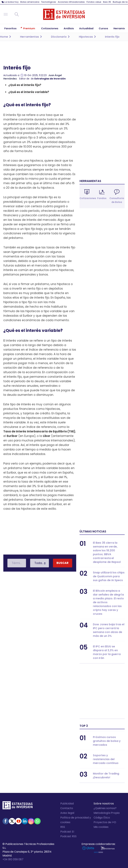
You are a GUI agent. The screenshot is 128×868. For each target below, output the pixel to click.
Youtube (18, 821)
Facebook (6, 821)
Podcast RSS (68, 836)
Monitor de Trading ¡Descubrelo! (106, 775)
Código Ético (102, 818)
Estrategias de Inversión (50, 79)
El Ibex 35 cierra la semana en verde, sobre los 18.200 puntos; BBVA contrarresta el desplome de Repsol (107, 552)
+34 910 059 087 (13, 859)
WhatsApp (37, 821)
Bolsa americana (30, 2)
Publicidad (67, 804)
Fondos (102, 198)
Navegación (6, 14)
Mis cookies (101, 827)
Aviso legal (67, 813)
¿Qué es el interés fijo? (25, 85)
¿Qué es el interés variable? (29, 92)
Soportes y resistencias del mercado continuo (106, 759)
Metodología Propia (107, 813)
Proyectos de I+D (105, 822)
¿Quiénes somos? (105, 808)
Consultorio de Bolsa (117, 200)
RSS (63, 827)
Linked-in (25, 821)
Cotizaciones (88, 198)
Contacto (67, 808)
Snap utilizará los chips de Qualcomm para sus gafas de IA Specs (109, 576)
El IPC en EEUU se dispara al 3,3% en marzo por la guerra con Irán (107, 652)
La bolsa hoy (12, 2)
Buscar (17, 14)
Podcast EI (67, 832)
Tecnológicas (49, 2)
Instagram (31, 821)
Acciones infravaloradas (71, 2)
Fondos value (94, 2)
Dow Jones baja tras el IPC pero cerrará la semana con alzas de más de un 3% (109, 630)
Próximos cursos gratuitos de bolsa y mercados (107, 741)
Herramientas (90, 181)
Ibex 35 (107, 2)
